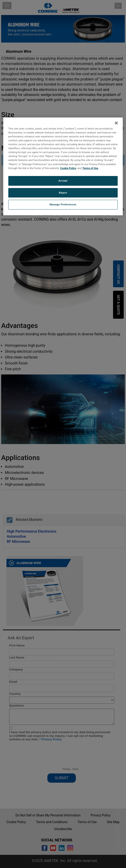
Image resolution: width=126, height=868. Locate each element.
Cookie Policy (68, 168)
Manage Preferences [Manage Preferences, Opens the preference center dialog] (63, 204)
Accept (63, 181)
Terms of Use (90, 168)
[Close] (116, 123)
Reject (63, 192)
